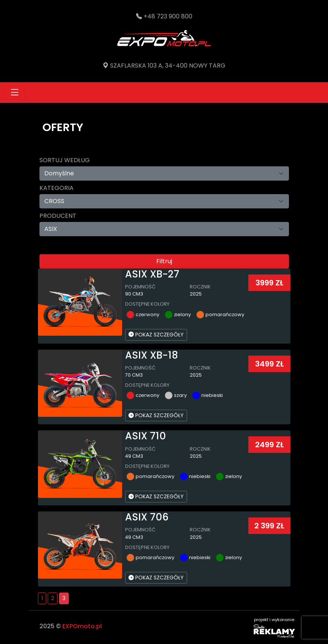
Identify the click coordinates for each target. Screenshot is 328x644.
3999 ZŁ (269, 283)
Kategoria (57, 188)
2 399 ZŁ (269, 526)
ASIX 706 (147, 517)
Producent (58, 216)
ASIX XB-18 (152, 355)
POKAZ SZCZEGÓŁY (156, 335)
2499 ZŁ (269, 445)
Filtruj (164, 261)
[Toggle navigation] (15, 93)
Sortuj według (65, 160)
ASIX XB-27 (152, 274)
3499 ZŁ (269, 364)
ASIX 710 (146, 436)
